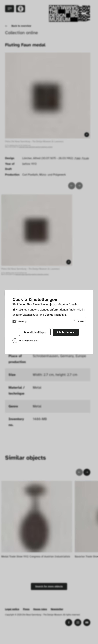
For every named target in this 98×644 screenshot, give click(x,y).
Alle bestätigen (66, 332)
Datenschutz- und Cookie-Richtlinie (44, 315)
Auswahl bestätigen (35, 332)
